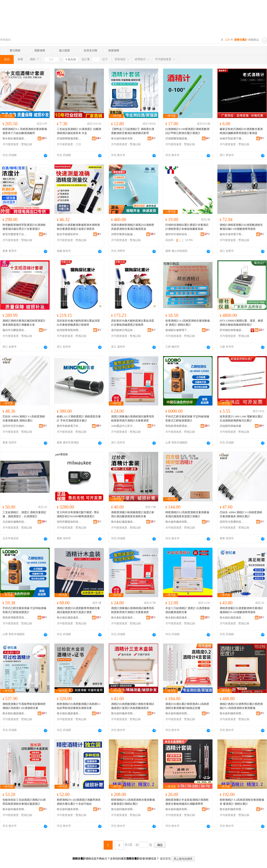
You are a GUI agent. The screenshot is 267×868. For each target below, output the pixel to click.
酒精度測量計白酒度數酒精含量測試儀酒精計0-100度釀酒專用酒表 (241, 610)
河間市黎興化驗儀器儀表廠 (123, 234)
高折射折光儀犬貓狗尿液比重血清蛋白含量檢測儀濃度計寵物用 (78, 323)
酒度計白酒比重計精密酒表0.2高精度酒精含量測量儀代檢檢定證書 (187, 706)
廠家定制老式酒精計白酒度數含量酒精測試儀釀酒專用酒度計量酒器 (241, 131)
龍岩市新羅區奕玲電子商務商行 (69, 234)
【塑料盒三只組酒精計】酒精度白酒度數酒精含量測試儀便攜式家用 (133, 131)
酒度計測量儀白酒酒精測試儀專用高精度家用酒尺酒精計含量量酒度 (133, 419)
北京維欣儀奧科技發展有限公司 (15, 522)
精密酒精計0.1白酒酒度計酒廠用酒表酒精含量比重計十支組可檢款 (79, 802)
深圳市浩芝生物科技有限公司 (15, 426)
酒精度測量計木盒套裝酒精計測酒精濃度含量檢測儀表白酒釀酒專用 (187, 802)
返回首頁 (165, 859)
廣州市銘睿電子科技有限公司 (69, 426)
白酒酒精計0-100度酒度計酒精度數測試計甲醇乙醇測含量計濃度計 (187, 131)
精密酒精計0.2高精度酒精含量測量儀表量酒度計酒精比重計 (133, 802)
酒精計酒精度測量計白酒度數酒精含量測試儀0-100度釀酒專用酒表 (241, 227)
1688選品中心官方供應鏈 (123, 426)
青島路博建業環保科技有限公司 (15, 618)
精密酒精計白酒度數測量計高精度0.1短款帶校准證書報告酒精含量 (79, 706)
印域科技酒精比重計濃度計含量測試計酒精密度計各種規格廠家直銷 (187, 227)
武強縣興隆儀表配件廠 (69, 138)
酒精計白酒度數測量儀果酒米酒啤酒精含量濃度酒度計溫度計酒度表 (78, 227)
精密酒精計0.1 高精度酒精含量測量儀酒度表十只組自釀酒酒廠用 (25, 131)
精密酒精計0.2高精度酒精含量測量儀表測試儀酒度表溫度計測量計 (187, 514)
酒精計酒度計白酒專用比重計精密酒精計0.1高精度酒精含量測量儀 (241, 706)
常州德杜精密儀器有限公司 (232, 330)
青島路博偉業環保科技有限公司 (178, 426)
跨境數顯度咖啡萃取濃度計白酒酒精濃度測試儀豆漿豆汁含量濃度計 (24, 227)
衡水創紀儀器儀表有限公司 (15, 138)
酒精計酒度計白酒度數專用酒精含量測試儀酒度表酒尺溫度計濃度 (78, 610)
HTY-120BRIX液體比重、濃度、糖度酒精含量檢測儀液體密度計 (241, 323)
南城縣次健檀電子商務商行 (178, 330)
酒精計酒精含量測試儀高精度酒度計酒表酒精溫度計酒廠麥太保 (24, 323)
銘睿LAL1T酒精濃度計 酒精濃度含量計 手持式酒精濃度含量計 (79, 419)
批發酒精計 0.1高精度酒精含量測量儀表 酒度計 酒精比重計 (188, 323)
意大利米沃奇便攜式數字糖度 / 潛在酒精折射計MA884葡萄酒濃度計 (78, 514)
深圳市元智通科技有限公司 (232, 522)
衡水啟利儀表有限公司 (123, 138)
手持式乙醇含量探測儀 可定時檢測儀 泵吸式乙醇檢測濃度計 (187, 419)
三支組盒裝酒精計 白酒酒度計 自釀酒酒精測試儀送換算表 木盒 (79, 131)
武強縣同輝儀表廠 (230, 426)
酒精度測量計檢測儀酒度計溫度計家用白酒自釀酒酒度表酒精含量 (133, 514)
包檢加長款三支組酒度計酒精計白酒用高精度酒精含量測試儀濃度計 (24, 802)
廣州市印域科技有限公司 (178, 234)
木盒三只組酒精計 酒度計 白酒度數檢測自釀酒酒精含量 (188, 610)
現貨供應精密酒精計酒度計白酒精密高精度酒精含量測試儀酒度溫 (133, 227)
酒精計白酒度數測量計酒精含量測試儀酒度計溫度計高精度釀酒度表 (133, 706)
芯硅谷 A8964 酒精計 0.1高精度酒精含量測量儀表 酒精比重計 (24, 419)
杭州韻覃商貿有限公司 (69, 330)
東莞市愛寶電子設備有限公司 (15, 234)
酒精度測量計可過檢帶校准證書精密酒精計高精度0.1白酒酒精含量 (24, 706)
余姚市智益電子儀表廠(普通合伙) (232, 138)
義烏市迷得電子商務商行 (232, 234)
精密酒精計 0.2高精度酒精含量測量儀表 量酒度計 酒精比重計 (242, 802)
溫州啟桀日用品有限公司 (123, 330)
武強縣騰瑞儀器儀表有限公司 (178, 138)
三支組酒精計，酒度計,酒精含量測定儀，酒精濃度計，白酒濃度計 (24, 514)
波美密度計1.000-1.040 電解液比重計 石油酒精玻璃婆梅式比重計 (241, 419)
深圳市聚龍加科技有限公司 (69, 522)
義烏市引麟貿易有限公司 (15, 330)
